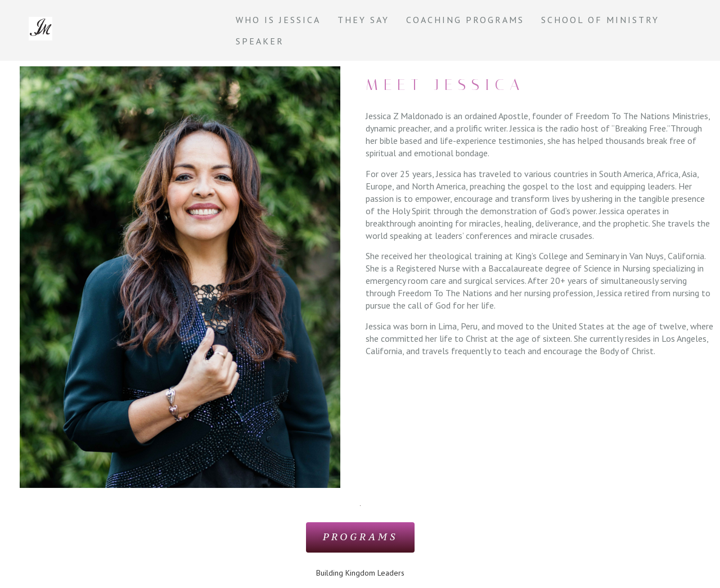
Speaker (260, 41)
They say (363, 20)
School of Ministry (600, 20)
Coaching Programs (465, 20)
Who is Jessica (278, 20)
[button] (360, 537)
